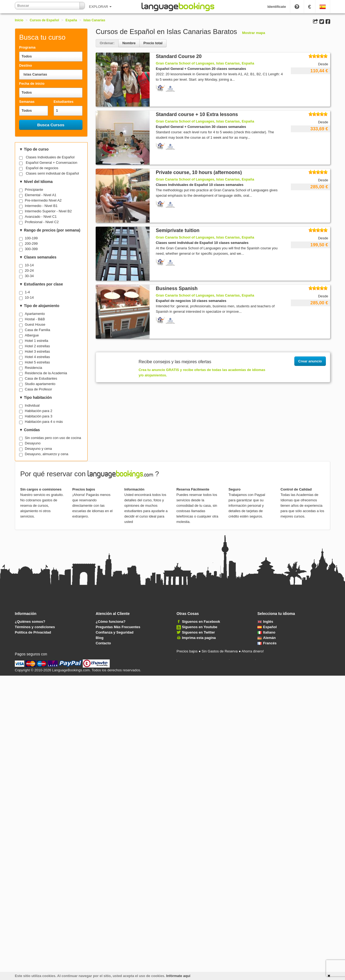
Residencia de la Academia (46, 373)
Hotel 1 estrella (37, 341)
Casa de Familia (37, 330)
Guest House (35, 324)
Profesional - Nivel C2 (42, 222)
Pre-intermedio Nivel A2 (43, 200)
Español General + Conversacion (52, 163)
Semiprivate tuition (178, 230)
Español (267, 627)
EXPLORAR (100, 7)
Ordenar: (107, 43)
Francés (267, 643)
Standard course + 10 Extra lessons (197, 114)
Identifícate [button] (277, 7)
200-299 (31, 244)
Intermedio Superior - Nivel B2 (48, 211)
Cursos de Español (44, 20)
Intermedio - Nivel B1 (41, 206)
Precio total (153, 43)
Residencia (33, 368)
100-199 (31, 238)
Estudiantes (64, 102)
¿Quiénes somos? (30, 622)
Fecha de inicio (32, 84)
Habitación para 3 (39, 416)
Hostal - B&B (35, 319)
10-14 (29, 265)
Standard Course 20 (179, 56)
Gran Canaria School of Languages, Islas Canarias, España (205, 63)
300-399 (31, 249)
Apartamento (35, 314)
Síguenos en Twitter (199, 632)
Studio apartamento (40, 384)
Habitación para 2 (39, 411)
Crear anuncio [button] (310, 361)
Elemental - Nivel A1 (41, 195)
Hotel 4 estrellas (37, 357)
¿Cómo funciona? (111, 622)
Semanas (27, 102)
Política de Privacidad (33, 632)
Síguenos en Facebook (201, 622)
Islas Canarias (94, 20)
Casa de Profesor (38, 389)
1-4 (27, 292)
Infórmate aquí (178, 976)
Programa (27, 47)
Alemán (267, 638)
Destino (26, 65)
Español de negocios (42, 168)
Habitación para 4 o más (44, 422)
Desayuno (33, 443)
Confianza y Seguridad (115, 632)
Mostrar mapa (253, 33)
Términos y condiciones (35, 627)
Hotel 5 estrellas (37, 362)
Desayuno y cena (38, 449)
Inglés (265, 622)
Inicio (19, 20)
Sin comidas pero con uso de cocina (53, 438)
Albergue (32, 335)
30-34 (29, 276)
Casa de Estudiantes (41, 378)
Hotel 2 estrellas (37, 346)
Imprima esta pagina (199, 638)
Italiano (266, 632)
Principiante (34, 190)
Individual (32, 405)
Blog (100, 638)
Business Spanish (177, 288)
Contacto (103, 643)
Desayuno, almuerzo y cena (46, 454)
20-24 (29, 270)
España (71, 20)
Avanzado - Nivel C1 (41, 217)
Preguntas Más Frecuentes (118, 627)
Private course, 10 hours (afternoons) (199, 172)
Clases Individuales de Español (50, 157)
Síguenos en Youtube (200, 627)
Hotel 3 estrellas (37, 351)
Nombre (129, 43)
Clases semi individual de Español (52, 173)
